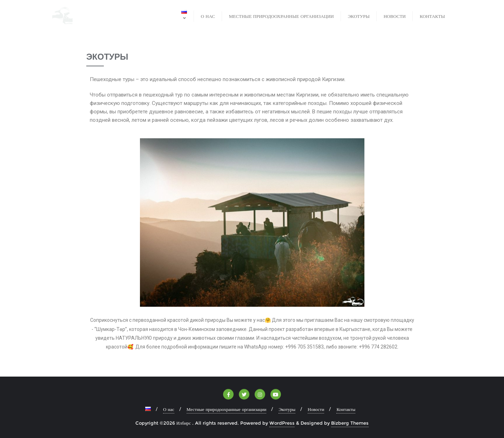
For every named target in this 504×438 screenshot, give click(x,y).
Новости (316, 409)
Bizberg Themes (350, 423)
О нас (169, 409)
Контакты (346, 409)
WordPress (282, 423)
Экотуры (287, 409)
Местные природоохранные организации (227, 409)
